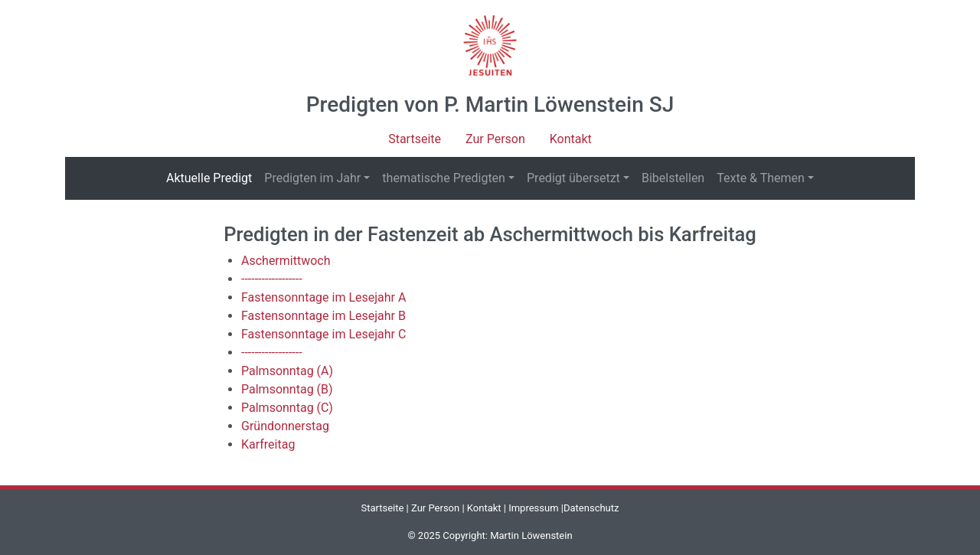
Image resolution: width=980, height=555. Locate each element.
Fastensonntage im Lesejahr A (323, 297)
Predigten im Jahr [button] (312, 178)
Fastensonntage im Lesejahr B (323, 316)
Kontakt (571, 139)
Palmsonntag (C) (287, 408)
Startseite (415, 139)
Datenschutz (591, 508)
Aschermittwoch (286, 261)
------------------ (272, 279)
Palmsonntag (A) (287, 371)
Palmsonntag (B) (287, 389)
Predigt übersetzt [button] (573, 178)
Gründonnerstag (285, 426)
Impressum (533, 508)
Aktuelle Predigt (212, 177)
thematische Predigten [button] (444, 178)
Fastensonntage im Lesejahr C (323, 334)
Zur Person (495, 139)
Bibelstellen (673, 178)
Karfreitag (268, 444)
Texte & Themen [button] (761, 178)
